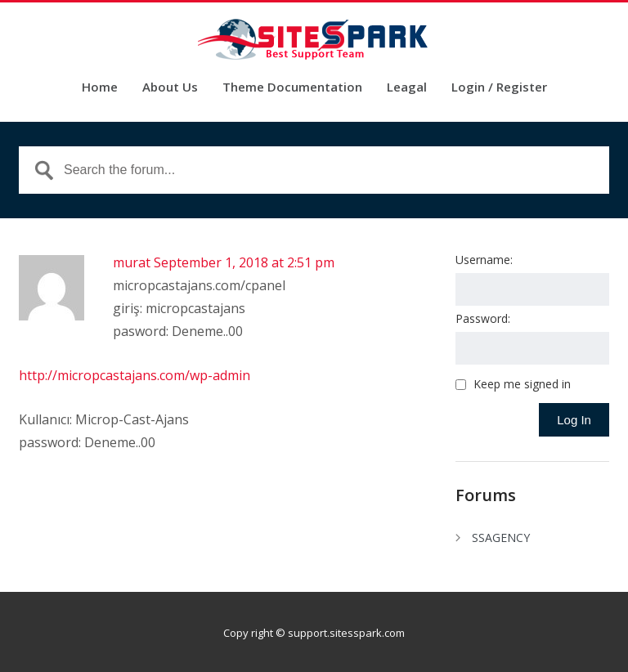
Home (100, 88)
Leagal (407, 88)
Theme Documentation (292, 88)
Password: (483, 318)
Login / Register (499, 88)
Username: (484, 260)
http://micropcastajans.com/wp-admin (135, 375)
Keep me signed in (522, 384)
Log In (574, 420)
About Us (170, 88)
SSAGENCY (501, 538)
